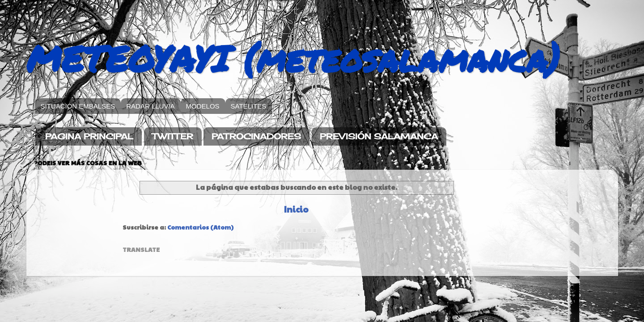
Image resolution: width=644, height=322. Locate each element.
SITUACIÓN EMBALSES (78, 106)
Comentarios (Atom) (200, 227)
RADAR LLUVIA (150, 106)
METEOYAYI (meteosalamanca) (293, 58)
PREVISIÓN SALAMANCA (379, 136)
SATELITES (249, 106)
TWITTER (173, 136)
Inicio (296, 209)
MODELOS (203, 106)
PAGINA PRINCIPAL (89, 136)
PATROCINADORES (256, 136)
